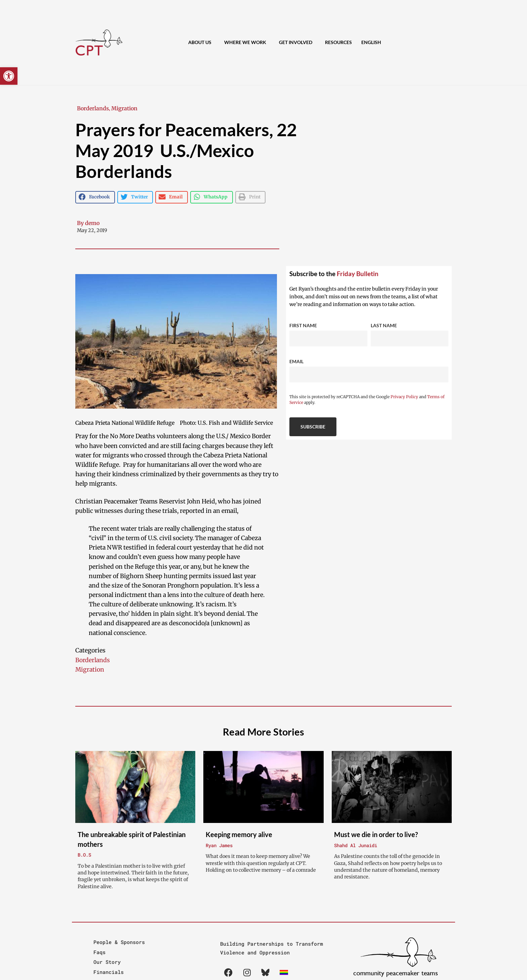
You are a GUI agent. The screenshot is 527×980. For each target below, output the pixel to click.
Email (296, 361)
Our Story (107, 962)
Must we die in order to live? (376, 834)
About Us (201, 43)
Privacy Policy (404, 397)
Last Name (384, 325)
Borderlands (93, 108)
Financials (109, 972)
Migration (124, 108)
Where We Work (247, 43)
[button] (9, 76)
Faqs (99, 952)
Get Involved (297, 43)
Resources (338, 42)
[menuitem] (371, 42)
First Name (303, 325)
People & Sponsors (119, 942)
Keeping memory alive (239, 834)
